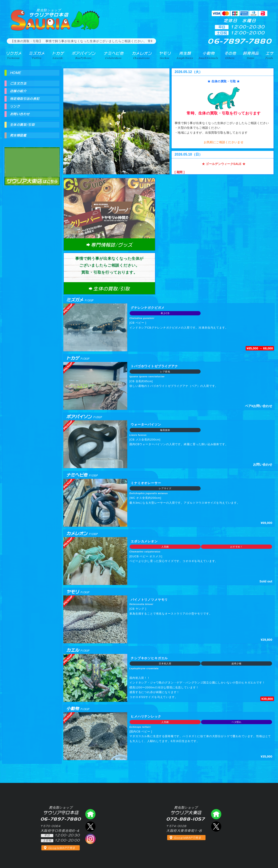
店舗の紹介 (18, 91)
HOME (16, 73)
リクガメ (13, 55)
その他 (230, 55)
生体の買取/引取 (22, 125)
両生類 (184, 55)
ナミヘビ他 (113, 55)
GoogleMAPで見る (62, 848)
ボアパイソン (83, 55)
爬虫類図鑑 (18, 135)
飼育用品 (251, 55)
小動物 (208, 55)
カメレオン (141, 55)
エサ (269, 55)
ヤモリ (164, 55)
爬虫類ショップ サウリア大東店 (32, 162)
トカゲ (57, 55)
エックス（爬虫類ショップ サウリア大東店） (216, 827)
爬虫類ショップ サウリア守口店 (90, 814)
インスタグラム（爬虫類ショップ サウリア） (90, 839)
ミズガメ (36, 55)
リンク (15, 106)
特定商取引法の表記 (25, 99)
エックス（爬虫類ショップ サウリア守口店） (90, 827)
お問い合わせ (20, 114)
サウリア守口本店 (49, 13)
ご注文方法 (18, 83)
